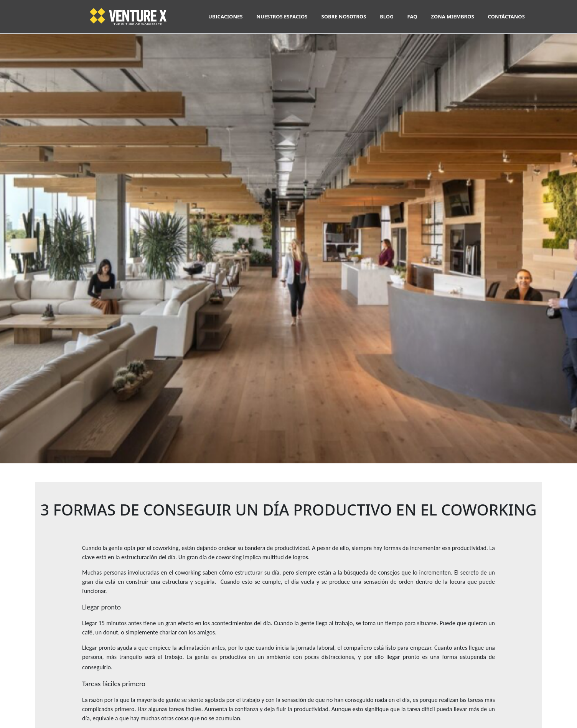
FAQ (412, 16)
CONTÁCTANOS (506, 16)
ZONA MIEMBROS (452, 16)
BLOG (387, 16)
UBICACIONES (225, 16)
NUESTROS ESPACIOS (282, 16)
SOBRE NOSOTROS (344, 16)
